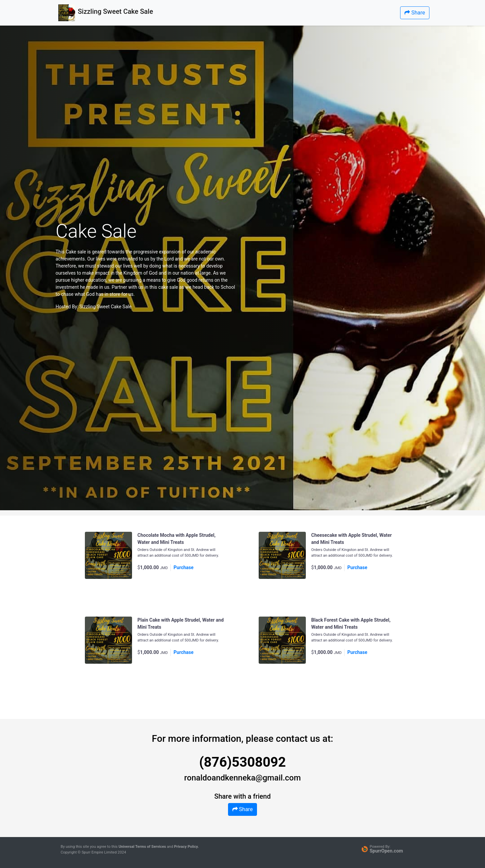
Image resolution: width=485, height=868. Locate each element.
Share (415, 13)
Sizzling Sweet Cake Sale (106, 307)
